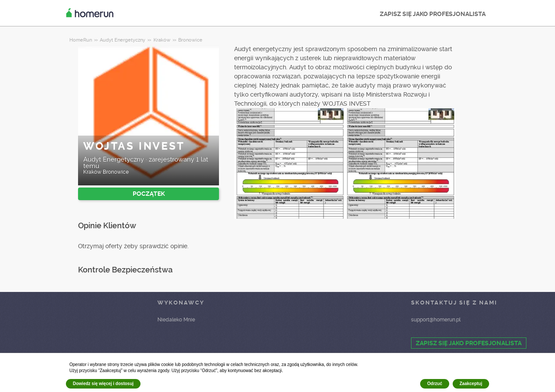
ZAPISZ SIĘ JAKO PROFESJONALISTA (433, 14)
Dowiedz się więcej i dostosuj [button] (103, 384)
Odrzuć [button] (434, 384)
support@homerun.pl (436, 320)
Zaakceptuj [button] (471, 384)
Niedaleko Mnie (176, 320)
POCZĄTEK (149, 194)
